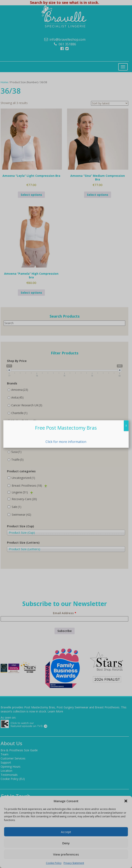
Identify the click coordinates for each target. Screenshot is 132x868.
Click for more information (66, 442)
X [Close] (126, 426)
